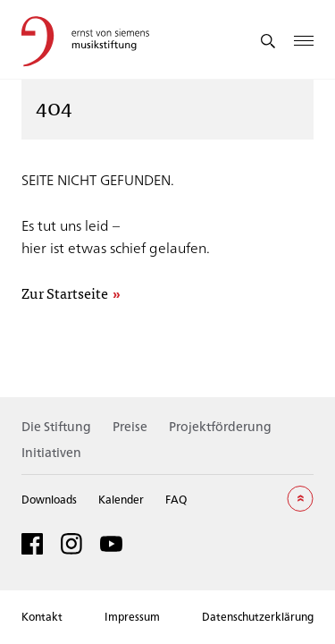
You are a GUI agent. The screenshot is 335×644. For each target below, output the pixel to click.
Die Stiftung (56, 426)
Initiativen (51, 452)
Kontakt (42, 616)
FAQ (176, 499)
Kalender (121, 499)
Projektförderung (220, 426)
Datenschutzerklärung (258, 616)
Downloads (49, 499)
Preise (130, 426)
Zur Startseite (65, 294)
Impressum (132, 616)
